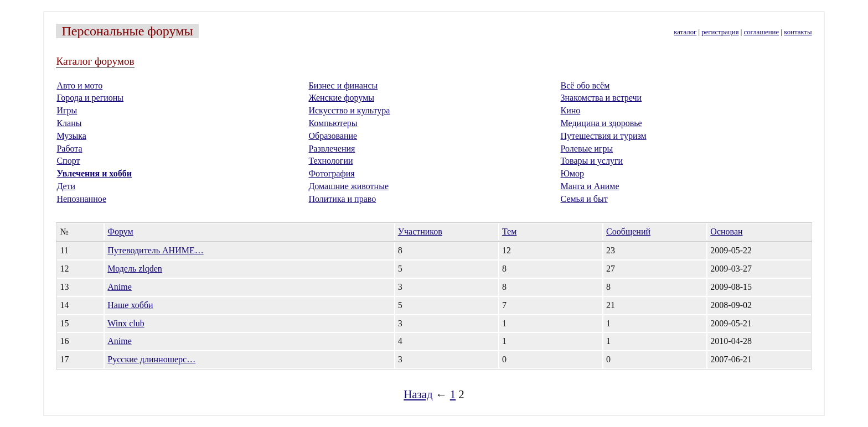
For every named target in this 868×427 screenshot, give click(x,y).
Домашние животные (348, 186)
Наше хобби (130, 305)
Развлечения (332, 149)
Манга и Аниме (590, 186)
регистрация (720, 32)
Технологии (330, 161)
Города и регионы (90, 98)
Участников (420, 231)
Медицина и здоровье (601, 123)
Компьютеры (333, 123)
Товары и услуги (592, 161)
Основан (726, 231)
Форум (120, 231)
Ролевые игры (587, 149)
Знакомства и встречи (601, 98)
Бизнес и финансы (343, 85)
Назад (418, 394)
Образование (333, 136)
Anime (120, 287)
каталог (685, 32)
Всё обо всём (585, 85)
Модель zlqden (135, 269)
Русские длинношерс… (151, 359)
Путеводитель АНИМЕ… (155, 250)
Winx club (126, 323)
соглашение (762, 32)
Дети (66, 186)
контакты (798, 32)
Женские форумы (341, 98)
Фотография (331, 173)
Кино (571, 110)
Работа (69, 149)
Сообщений (628, 231)
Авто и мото (79, 85)
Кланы (69, 123)
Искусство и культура (349, 110)
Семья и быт (584, 199)
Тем (509, 231)
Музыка (71, 136)
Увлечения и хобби (94, 173)
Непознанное (81, 199)
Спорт (68, 161)
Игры (67, 110)
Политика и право (342, 199)
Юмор (573, 173)
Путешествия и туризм (604, 136)
